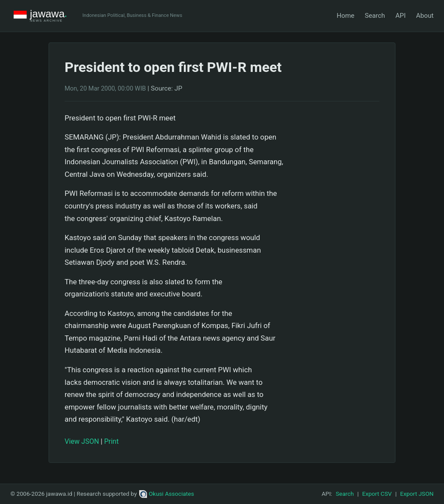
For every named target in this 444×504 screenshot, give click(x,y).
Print (111, 441)
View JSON (82, 441)
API (401, 16)
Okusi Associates (167, 494)
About (425, 16)
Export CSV (377, 494)
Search (375, 16)
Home (345, 16)
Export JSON (417, 494)
